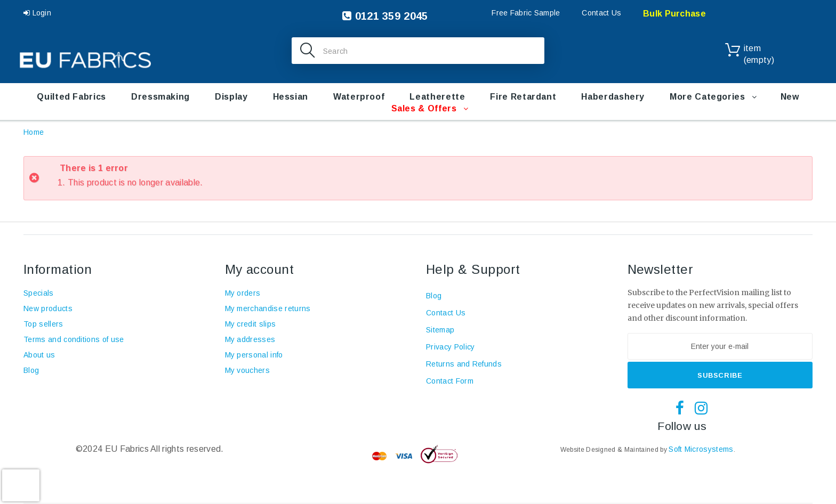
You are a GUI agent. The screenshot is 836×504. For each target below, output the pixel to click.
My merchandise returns (268, 308)
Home (34, 132)
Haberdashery (613, 97)
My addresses (250, 339)
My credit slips (251, 324)
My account (260, 269)
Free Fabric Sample (526, 13)
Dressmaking (160, 97)
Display (231, 97)
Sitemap (440, 330)
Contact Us (601, 13)
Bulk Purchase (674, 14)
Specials (39, 293)
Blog (31, 370)
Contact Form (450, 381)
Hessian (291, 97)
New (790, 97)
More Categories (708, 97)
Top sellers (43, 324)
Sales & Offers (424, 108)
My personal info (254, 355)
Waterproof (359, 97)
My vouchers (248, 370)
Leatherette (437, 97)
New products (48, 308)
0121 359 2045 (385, 16)
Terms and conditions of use (74, 339)
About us (39, 355)
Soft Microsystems (701, 449)
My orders (243, 293)
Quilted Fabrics (71, 97)
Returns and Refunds (464, 364)
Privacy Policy (450, 347)
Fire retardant (523, 97)
